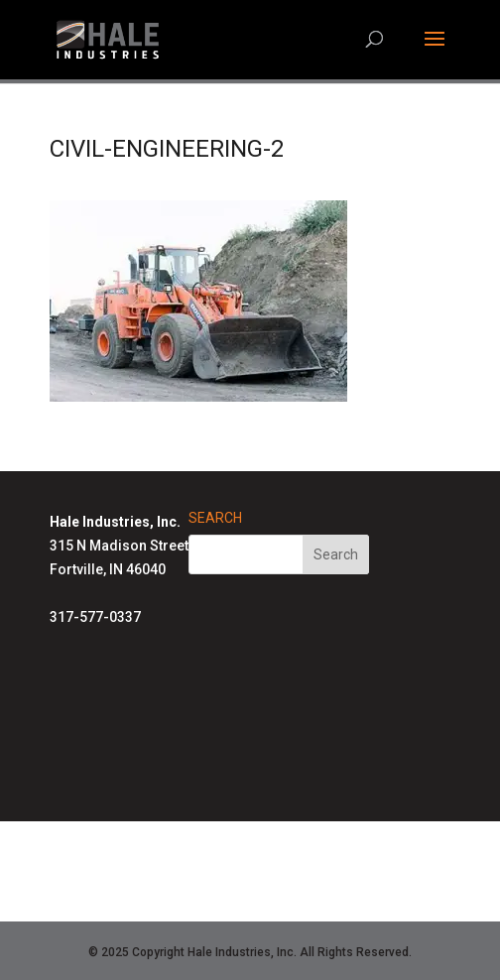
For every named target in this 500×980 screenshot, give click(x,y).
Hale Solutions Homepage (240, 847)
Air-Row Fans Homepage (239, 894)
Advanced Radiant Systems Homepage (240, 871)
